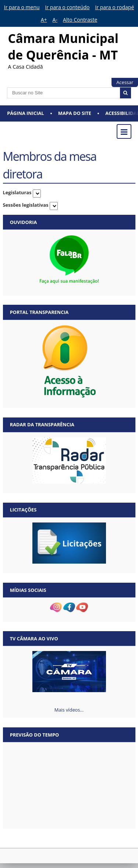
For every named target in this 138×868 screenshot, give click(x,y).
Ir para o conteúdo (68, 7)
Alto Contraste (80, 20)
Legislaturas (17, 192)
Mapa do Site (75, 113)
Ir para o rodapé (115, 7)
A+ (44, 20)
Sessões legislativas (26, 205)
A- (55, 20)
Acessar (125, 82)
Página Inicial (25, 113)
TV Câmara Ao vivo (34, 639)
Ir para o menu (22, 7)
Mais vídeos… (69, 710)
